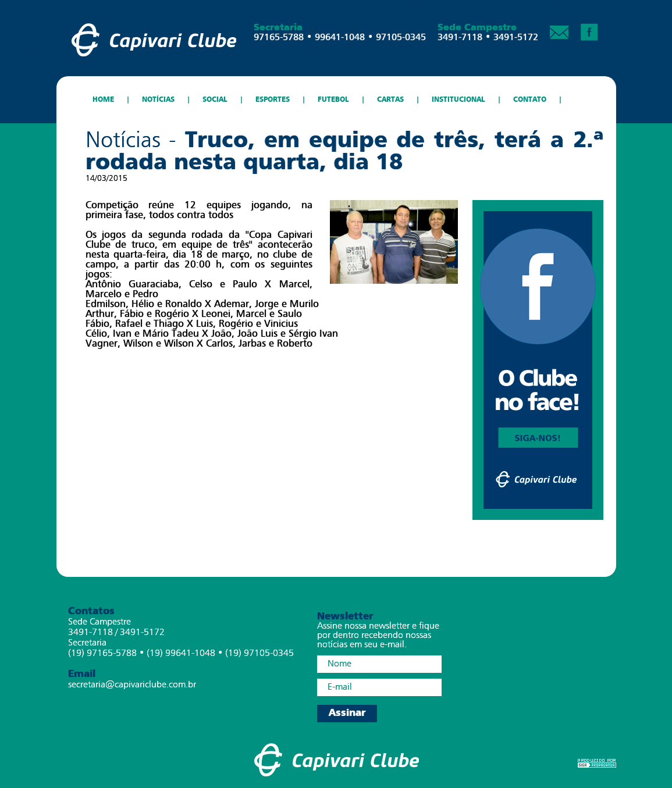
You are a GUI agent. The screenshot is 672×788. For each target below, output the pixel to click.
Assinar (347, 713)
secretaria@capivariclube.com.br (132, 685)
